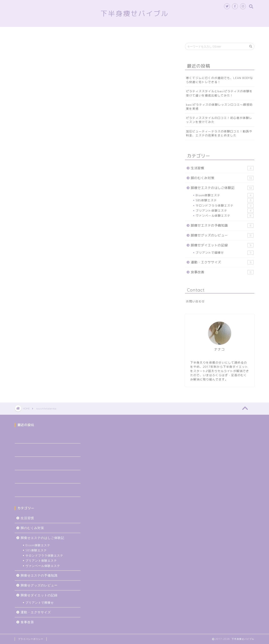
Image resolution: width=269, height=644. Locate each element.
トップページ (47, 32)
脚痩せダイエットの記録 (222, 245)
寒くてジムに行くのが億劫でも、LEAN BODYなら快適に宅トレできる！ (220, 80)
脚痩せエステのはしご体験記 (87, 32)
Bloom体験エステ (225, 195)
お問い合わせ (195, 301)
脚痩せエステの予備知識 (222, 225)
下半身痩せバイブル (134, 13)
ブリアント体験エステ (225, 211)
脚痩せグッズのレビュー (168, 32)
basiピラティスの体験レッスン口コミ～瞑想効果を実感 (219, 107)
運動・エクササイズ (222, 262)
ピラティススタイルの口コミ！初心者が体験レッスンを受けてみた (219, 120)
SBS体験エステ (225, 200)
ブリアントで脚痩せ (225, 253)
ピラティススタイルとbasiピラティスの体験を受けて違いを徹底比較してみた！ (219, 93)
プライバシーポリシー (31, 639)
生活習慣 (225, 32)
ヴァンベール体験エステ (225, 216)
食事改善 (202, 32)
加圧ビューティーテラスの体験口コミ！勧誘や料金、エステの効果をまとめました (219, 133)
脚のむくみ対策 (129, 32)
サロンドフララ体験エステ (225, 206)
